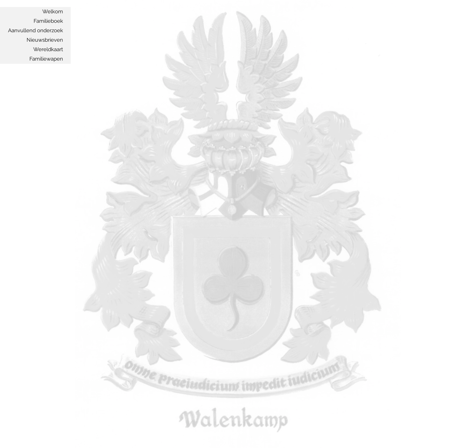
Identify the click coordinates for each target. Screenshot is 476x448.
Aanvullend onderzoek (36, 30)
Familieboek (48, 21)
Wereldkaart (48, 49)
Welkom (53, 12)
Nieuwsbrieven (45, 40)
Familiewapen (46, 59)
